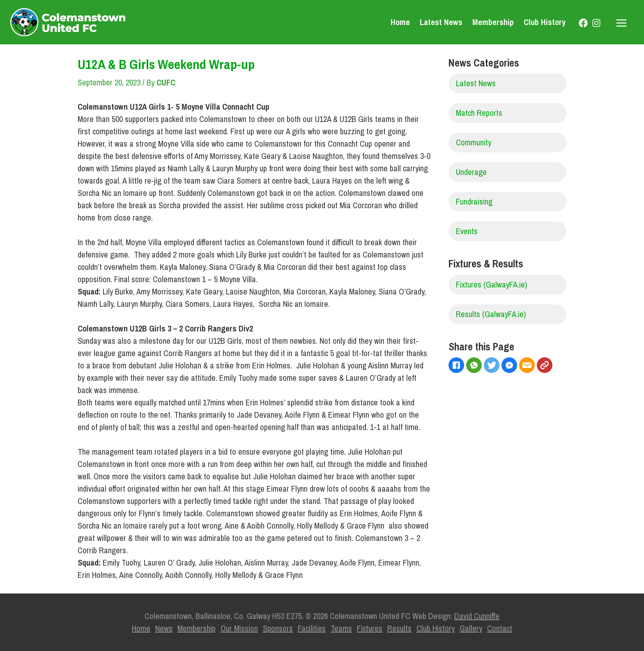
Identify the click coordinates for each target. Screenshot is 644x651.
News (164, 628)
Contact (500, 628)
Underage (471, 172)
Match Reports (479, 113)
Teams (341, 628)
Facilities (312, 628)
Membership (493, 22)
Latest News (441, 22)
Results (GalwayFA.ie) (491, 314)
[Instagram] (596, 23)
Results (399, 628)
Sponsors (278, 628)
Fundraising (474, 201)
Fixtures (370, 628)
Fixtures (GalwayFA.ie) (492, 284)
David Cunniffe (477, 616)
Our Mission (239, 628)
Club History (545, 22)
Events (467, 231)
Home (400, 22)
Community (474, 142)
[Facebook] (583, 23)
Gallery (471, 628)
